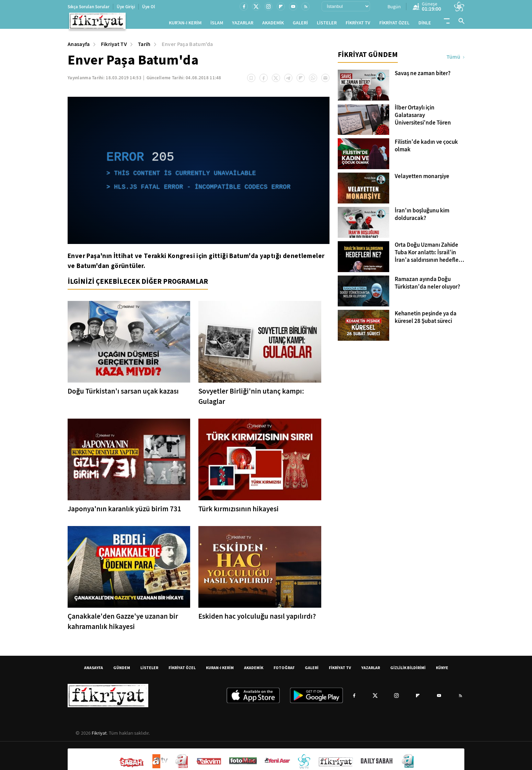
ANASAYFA (94, 670)
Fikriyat (99, 736)
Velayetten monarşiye (422, 179)
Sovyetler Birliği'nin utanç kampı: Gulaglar (251, 399)
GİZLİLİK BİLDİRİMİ (408, 670)
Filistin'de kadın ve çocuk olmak (426, 149)
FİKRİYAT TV (358, 24)
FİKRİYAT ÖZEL (394, 24)
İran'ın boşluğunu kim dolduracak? (422, 217)
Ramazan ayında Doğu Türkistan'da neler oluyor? (427, 286)
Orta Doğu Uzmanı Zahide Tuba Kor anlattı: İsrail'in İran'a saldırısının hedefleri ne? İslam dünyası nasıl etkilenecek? (428, 255)
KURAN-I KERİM (220, 670)
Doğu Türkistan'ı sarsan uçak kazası (123, 394)
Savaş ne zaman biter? (423, 76)
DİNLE (425, 24)
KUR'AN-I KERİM (185, 24)
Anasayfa (79, 47)
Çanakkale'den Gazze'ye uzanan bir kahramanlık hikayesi (123, 624)
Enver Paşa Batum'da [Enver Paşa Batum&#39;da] (187, 47)
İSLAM (217, 24)
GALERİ (300, 24)
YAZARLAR (243, 24)
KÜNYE (442, 670)
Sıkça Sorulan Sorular (89, 7)
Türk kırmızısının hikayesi (239, 512)
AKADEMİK (273, 24)
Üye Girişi (126, 7)
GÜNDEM (122, 670)
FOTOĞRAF (284, 670)
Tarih (144, 47)
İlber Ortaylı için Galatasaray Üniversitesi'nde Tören (423, 118)
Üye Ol (149, 7)
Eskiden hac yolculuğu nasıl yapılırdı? (257, 619)
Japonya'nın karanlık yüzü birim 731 (124, 512)
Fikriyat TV (114, 47)
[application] (199, 173)
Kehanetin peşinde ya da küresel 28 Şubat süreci (426, 320)
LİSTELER (327, 24)
